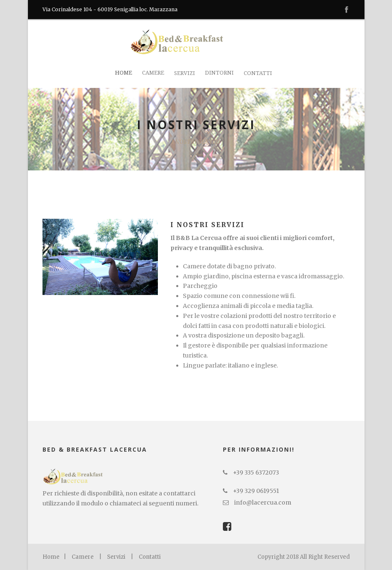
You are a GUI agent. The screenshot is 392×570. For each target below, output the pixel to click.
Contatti (258, 73)
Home (124, 73)
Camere (153, 73)
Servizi (185, 73)
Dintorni (219, 73)
